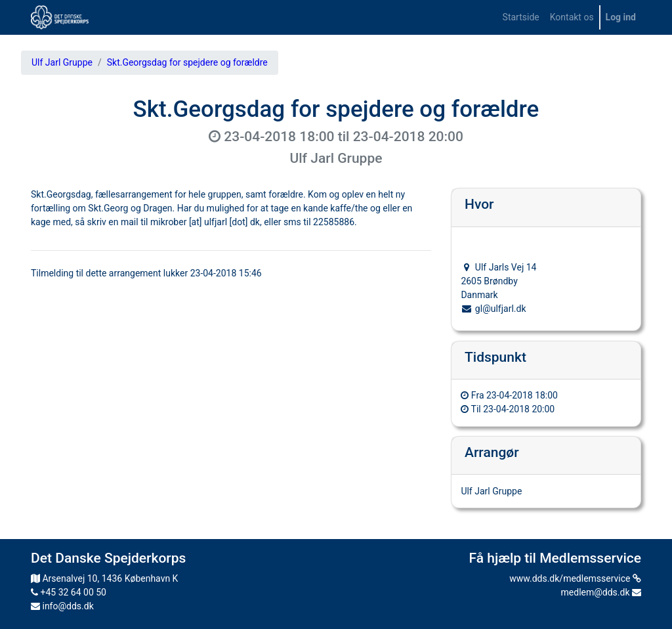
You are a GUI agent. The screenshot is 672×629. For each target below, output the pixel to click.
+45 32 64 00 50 (69, 592)
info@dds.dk (62, 606)
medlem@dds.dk (601, 592)
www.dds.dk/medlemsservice (575, 578)
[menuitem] (521, 17)
